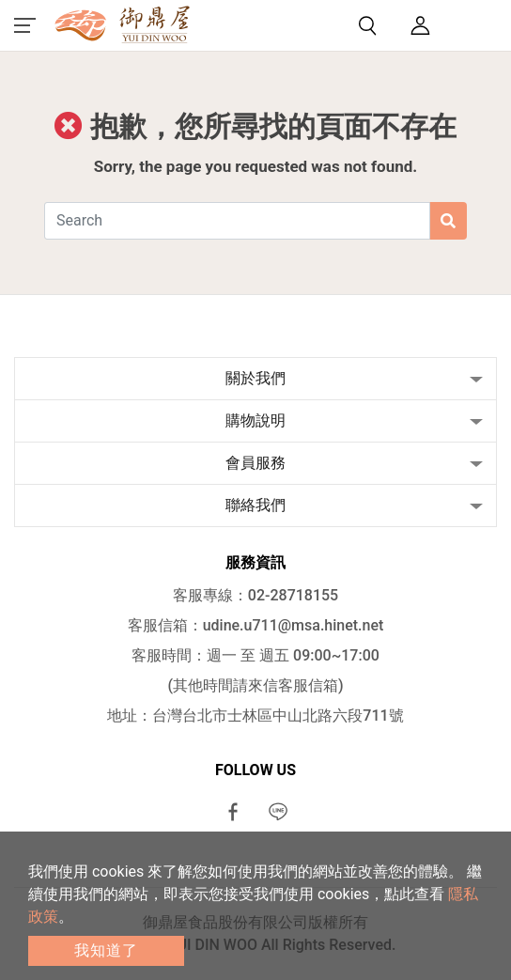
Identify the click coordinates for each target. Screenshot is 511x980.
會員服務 (255, 463)
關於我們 (255, 378)
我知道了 (106, 950)
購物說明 (255, 420)
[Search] (237, 221)
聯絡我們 (255, 505)
